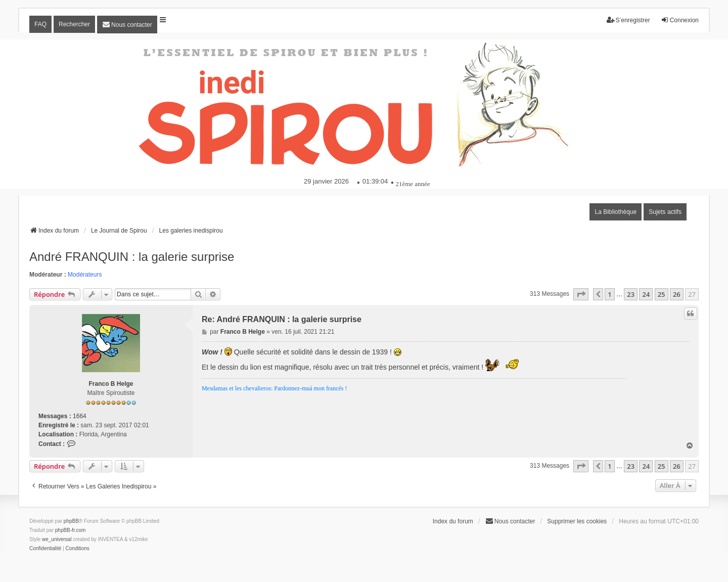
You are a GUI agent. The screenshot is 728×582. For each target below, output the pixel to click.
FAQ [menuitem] (40, 24)
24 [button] (646, 294)
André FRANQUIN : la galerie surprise (132, 257)
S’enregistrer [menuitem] (628, 20)
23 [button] (631, 294)
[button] (581, 294)
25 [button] (662, 294)
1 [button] (609, 294)
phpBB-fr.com (71, 530)
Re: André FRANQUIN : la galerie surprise (282, 319)
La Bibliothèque (616, 212)
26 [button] (677, 294)
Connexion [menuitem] (680, 20)
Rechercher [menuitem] (74, 24)
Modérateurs (85, 275)
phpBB (71, 521)
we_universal (57, 539)
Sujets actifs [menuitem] (665, 212)
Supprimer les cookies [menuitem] (577, 521)
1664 (80, 416)
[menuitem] (127, 25)
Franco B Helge (111, 384)
